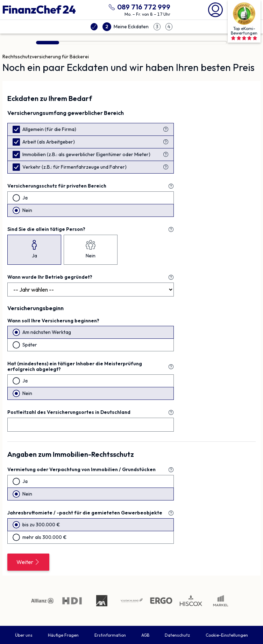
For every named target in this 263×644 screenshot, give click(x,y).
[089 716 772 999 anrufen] (138, 6)
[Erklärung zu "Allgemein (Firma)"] (166, 129)
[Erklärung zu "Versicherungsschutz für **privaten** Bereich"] (171, 186)
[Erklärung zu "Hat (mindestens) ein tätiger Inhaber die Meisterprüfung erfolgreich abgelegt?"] (171, 367)
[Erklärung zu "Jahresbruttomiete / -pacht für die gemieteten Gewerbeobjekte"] (171, 513)
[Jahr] (91, 290)
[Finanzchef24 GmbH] (39, 10)
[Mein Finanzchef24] (215, 9)
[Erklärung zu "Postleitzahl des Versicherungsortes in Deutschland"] (171, 412)
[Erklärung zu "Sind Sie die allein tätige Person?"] (171, 229)
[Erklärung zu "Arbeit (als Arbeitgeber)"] (166, 142)
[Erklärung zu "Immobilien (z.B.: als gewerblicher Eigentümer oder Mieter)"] (166, 154)
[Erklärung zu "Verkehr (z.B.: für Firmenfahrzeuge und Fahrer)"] (166, 167)
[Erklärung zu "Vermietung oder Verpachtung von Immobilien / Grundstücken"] (171, 470)
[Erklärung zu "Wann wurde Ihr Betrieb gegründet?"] (171, 277)
